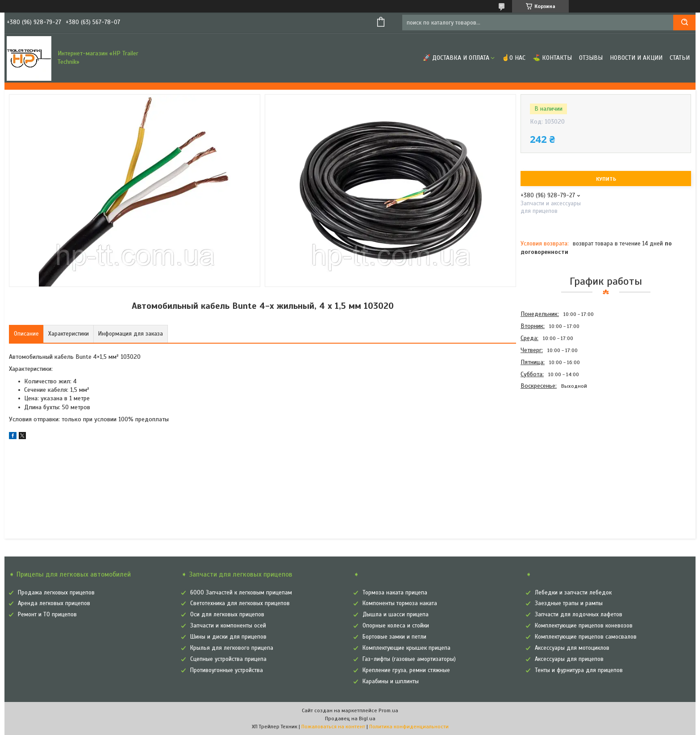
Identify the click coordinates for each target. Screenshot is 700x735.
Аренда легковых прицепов (54, 603)
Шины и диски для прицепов (228, 637)
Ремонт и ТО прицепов (47, 615)
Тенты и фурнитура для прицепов (579, 670)
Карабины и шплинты (391, 681)
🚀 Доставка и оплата (456, 58)
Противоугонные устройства (227, 670)
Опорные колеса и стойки (396, 626)
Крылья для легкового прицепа (232, 648)
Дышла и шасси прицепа (396, 615)
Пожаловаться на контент (333, 727)
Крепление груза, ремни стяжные (406, 670)
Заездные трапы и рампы (569, 603)
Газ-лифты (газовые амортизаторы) (409, 659)
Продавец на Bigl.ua (350, 718)
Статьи (680, 58)
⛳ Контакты (552, 58)
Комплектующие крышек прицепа (406, 648)
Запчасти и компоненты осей (228, 626)
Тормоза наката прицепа (395, 593)
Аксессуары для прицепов (569, 659)
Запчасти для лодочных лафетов (579, 615)
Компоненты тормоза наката (400, 603)
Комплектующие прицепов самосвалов (586, 637)
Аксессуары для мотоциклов (572, 648)
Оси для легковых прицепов (227, 615)
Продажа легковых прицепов (56, 593)
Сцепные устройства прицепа (228, 659)
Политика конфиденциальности (409, 727)
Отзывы (591, 58)
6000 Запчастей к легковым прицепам (241, 593)
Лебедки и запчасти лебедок (573, 593)
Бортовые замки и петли (394, 637)
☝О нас (514, 58)
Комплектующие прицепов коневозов (584, 626)
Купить (606, 179)
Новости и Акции (636, 58)
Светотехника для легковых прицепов (240, 603)
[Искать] (684, 23)
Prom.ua (388, 710)
